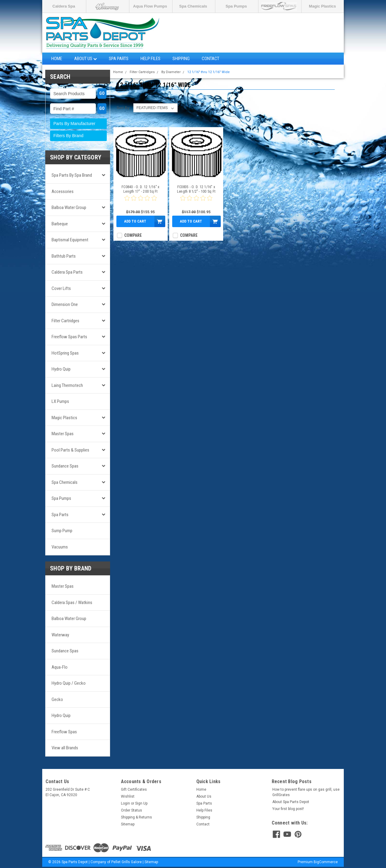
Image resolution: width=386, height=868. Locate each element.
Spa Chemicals (193, 6)
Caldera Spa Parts (67, 272)
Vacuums (60, 547)
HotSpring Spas (65, 353)
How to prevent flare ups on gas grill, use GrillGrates (306, 792)
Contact (210, 59)
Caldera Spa (64, 6)
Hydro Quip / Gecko (69, 683)
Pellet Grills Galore (127, 862)
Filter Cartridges (65, 321)
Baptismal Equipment (70, 240)
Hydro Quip (61, 369)
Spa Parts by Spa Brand (72, 175)
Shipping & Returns (136, 817)
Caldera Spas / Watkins (72, 603)
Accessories (63, 191)
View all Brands (65, 748)
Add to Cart (135, 221)
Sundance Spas (65, 466)
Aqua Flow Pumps (150, 6)
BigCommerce (326, 862)
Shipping (181, 59)
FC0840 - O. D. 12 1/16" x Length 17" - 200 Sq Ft (140, 189)
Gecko (57, 699)
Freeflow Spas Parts (69, 337)
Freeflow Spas (64, 732)
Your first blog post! (288, 809)
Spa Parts (119, 59)
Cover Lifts (61, 288)
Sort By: (123, 108)
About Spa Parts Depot (291, 802)
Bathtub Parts (64, 256)
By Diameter (171, 72)
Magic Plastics (322, 6)
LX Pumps (60, 401)
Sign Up (141, 803)
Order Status (131, 810)
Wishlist (128, 796)
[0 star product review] (141, 202)
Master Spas (63, 434)
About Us (85, 59)
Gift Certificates (134, 789)
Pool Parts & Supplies (70, 450)
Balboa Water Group (69, 207)
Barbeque (60, 224)
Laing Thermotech (67, 385)
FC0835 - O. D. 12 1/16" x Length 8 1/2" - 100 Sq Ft (196, 189)
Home (57, 59)
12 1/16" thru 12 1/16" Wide (209, 72)
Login (125, 803)
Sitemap (128, 824)
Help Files (150, 59)
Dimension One (65, 304)
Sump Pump (62, 531)
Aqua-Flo (60, 667)
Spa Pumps (236, 6)
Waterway (60, 635)
